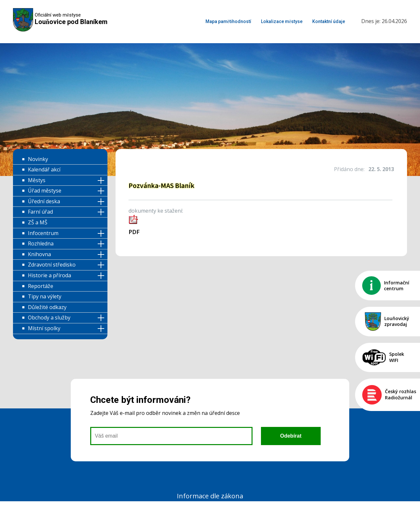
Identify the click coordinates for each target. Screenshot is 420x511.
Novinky (38, 159)
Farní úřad (40, 212)
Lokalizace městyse (282, 21)
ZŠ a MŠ (38, 222)
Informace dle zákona (210, 496)
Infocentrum (43, 233)
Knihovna (39, 254)
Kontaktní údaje (329, 21)
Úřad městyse (45, 191)
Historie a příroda (49, 275)
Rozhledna (41, 243)
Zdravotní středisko (52, 265)
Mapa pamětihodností (228, 21)
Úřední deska (44, 201)
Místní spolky (44, 328)
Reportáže (41, 286)
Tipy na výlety (45, 296)
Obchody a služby (49, 318)
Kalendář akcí (44, 169)
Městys (37, 180)
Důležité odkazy (47, 307)
